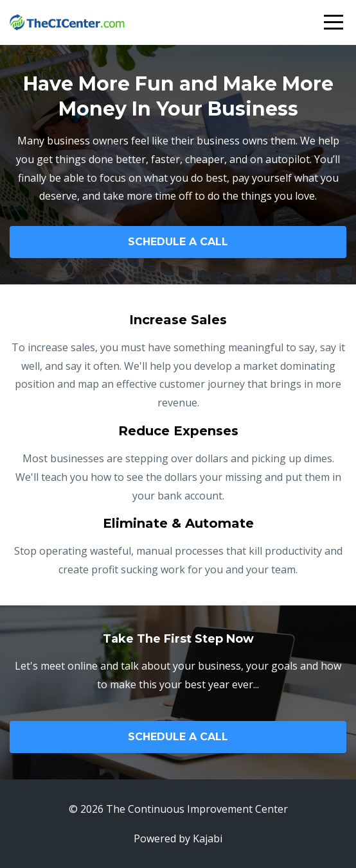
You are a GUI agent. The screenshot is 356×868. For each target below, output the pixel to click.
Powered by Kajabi (178, 838)
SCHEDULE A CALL (178, 242)
